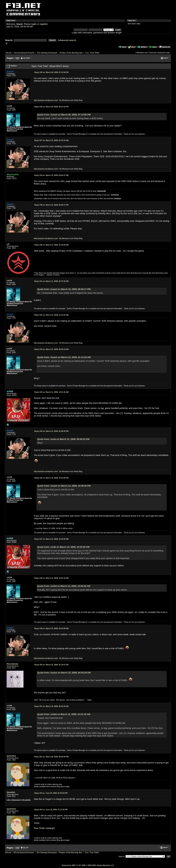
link (81, 765)
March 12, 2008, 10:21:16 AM (51, 392)
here (48, 787)
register (44, 24)
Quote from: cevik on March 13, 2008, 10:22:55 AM (63, 547)
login (34, 24)
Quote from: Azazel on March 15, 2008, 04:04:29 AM (64, 673)
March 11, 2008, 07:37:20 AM (51, 281)
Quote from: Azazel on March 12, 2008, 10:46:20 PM (64, 486)
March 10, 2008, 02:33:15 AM (51, 140)
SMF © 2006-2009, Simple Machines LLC (98, 865)
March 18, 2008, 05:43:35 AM (51, 706)
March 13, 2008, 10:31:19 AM (51, 578)
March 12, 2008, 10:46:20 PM (51, 431)
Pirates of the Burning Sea (71, 53)
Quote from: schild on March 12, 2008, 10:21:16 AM (64, 714)
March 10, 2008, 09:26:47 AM (51, 175)
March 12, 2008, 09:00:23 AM (51, 349)
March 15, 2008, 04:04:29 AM (51, 629)
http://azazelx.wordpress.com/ (46, 100)
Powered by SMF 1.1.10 (71, 865)
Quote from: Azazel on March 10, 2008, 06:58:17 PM (64, 289)
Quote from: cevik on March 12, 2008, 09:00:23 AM (63, 439)
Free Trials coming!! (44, 828)
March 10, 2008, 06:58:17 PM (51, 205)
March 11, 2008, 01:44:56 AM (51, 245)
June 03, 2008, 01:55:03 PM (51, 793)
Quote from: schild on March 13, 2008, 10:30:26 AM (64, 586)
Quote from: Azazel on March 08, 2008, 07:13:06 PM (64, 115)
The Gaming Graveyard (47, 53)
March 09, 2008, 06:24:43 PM (51, 107)
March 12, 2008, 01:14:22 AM (51, 315)
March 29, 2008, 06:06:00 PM (51, 757)
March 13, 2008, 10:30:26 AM (51, 539)
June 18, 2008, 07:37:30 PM (51, 810)
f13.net (9, 53)
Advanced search (67, 40)
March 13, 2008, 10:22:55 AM (51, 478)
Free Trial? (95, 53)
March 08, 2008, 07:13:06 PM (51, 72)
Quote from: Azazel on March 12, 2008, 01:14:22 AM (64, 357)
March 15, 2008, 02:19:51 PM (51, 665)
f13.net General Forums (24, 53)
